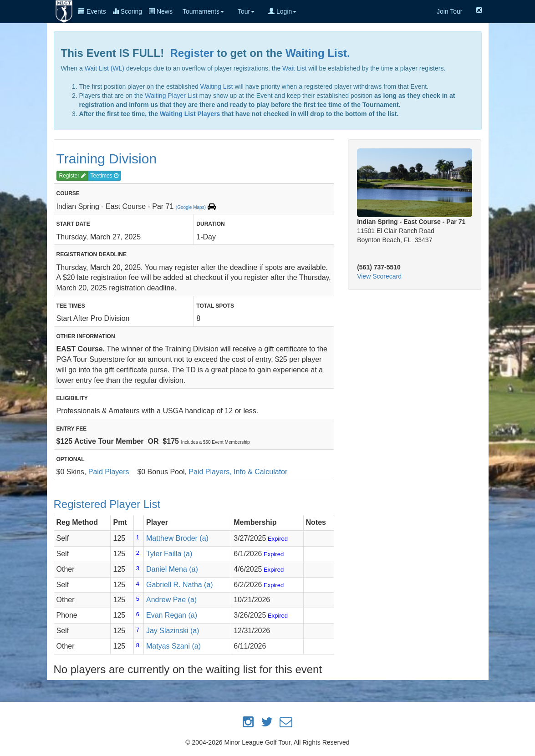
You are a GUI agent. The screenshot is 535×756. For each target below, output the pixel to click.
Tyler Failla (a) (169, 554)
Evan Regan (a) (172, 615)
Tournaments (203, 11)
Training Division (107, 159)
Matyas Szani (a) (173, 646)
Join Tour (450, 11)
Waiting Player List (171, 96)
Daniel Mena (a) (172, 569)
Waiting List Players (190, 114)
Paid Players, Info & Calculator (238, 472)
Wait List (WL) (104, 68)
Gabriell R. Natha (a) (180, 585)
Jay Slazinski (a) (173, 631)
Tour (246, 11)
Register (192, 53)
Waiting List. (318, 53)
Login (282, 11)
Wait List (294, 68)
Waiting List (217, 86)
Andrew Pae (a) (171, 600)
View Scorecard (379, 276)
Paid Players (109, 472)
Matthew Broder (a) (177, 538)
